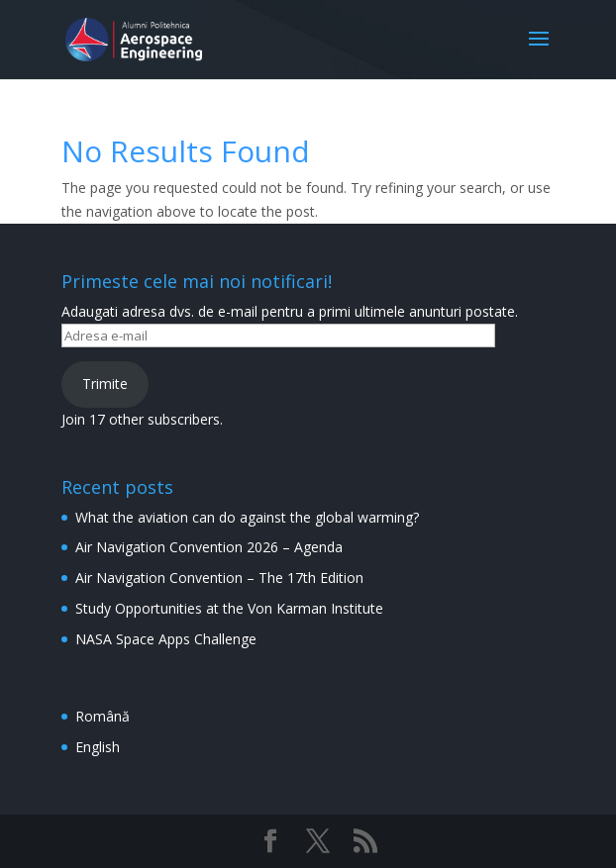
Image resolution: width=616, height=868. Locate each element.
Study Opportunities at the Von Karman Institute (229, 608)
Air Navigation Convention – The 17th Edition (219, 578)
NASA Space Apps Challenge (166, 639)
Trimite (105, 384)
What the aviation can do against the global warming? (247, 517)
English (98, 747)
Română (103, 716)
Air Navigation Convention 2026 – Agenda (209, 547)
